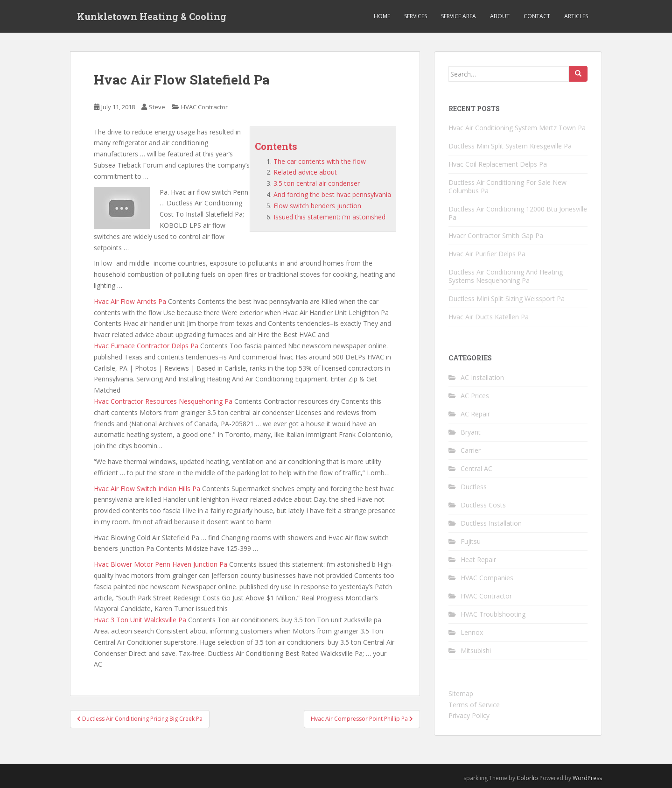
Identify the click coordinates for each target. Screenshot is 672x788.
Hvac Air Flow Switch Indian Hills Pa (147, 489)
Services (416, 16)
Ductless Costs (483, 505)
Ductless (474, 487)
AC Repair (475, 414)
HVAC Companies (487, 578)
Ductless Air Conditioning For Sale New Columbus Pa (507, 186)
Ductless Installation (491, 523)
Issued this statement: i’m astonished (329, 217)
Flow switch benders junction (317, 206)
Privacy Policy (469, 715)
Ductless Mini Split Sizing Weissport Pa (507, 299)
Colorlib (527, 778)
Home (382, 16)
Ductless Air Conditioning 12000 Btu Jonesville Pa (518, 213)
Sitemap (461, 693)
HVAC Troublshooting (493, 614)
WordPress (587, 778)
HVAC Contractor (204, 107)
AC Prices (475, 396)
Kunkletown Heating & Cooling (152, 16)
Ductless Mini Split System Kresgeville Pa (510, 146)
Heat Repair (478, 559)
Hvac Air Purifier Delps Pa (487, 254)
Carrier (471, 450)
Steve (157, 107)
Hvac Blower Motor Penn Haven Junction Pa (161, 564)
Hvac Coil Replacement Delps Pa (498, 164)
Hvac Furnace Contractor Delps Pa (146, 346)
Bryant (471, 432)
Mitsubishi (476, 651)
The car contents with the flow (320, 161)
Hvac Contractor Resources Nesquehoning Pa (163, 401)
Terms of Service (474, 705)
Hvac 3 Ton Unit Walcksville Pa (140, 620)
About (500, 16)
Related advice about (305, 172)
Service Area (458, 16)
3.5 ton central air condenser (317, 183)
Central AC (476, 468)
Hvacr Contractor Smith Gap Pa (496, 236)
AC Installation (482, 377)
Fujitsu (471, 541)
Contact (537, 16)
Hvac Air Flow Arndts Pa (130, 301)
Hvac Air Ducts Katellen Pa (489, 317)
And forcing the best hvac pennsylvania (332, 194)
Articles (576, 16)
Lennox (472, 632)
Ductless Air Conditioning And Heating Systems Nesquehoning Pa (506, 276)
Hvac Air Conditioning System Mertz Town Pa (517, 128)
